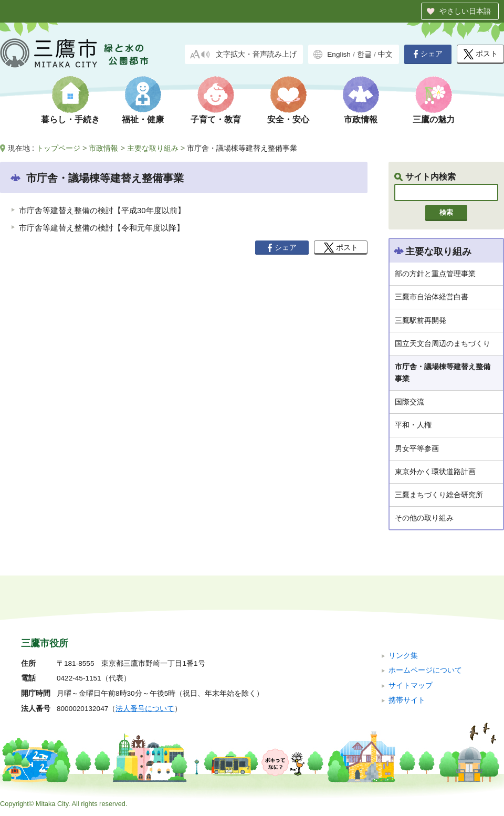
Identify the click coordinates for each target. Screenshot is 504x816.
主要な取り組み (153, 148)
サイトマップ (411, 686)
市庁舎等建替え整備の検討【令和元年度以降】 (102, 228)
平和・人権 (413, 425)
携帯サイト (407, 700)
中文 (385, 54)
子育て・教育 (216, 119)
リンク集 (403, 656)
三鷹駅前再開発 (421, 320)
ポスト (481, 54)
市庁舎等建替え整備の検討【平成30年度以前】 (102, 210)
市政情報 (361, 119)
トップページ (58, 148)
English (339, 54)
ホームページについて (425, 670)
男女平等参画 (417, 448)
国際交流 (409, 402)
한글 (364, 54)
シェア (428, 54)
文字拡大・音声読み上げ (256, 54)
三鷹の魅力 (434, 119)
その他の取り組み (424, 518)
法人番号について (145, 709)
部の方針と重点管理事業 (435, 274)
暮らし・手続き (70, 119)
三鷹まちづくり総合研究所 (439, 495)
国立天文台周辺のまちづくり (443, 343)
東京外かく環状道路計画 (435, 472)
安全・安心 (288, 119)
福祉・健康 (143, 119)
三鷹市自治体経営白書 (432, 297)
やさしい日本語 (465, 11)
